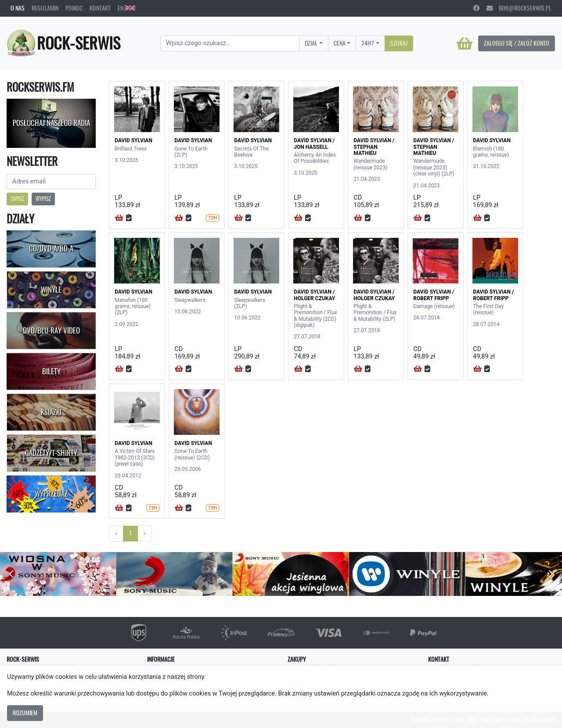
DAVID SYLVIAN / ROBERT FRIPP (434, 295)
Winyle (51, 290)
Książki (51, 412)
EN (126, 8)
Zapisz (17, 199)
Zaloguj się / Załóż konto (517, 43)
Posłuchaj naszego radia (51, 123)
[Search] (230, 43)
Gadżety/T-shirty (51, 453)
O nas (18, 8)
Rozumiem (25, 713)
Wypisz (43, 199)
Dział (311, 43)
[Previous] (116, 534)
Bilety (51, 371)
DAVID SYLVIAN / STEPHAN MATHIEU (374, 147)
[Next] (145, 534)
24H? (368, 43)
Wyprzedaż (51, 494)
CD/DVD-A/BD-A (51, 248)
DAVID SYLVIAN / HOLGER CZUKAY (314, 295)
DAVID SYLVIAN (133, 140)
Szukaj (399, 43)
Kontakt (100, 8)
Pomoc (74, 8)
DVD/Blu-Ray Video (51, 330)
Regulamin (45, 8)
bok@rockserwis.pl (519, 8)
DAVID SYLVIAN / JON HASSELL (314, 143)
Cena (340, 43)
